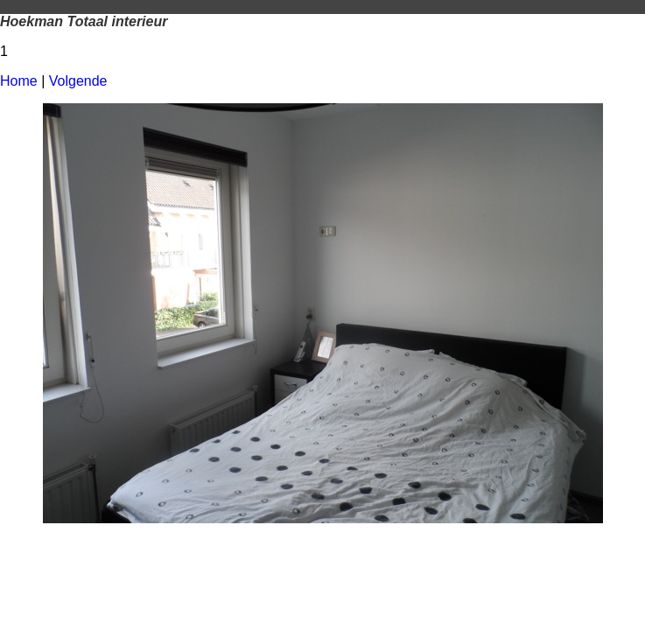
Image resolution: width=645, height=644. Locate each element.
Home (19, 81)
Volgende (78, 81)
